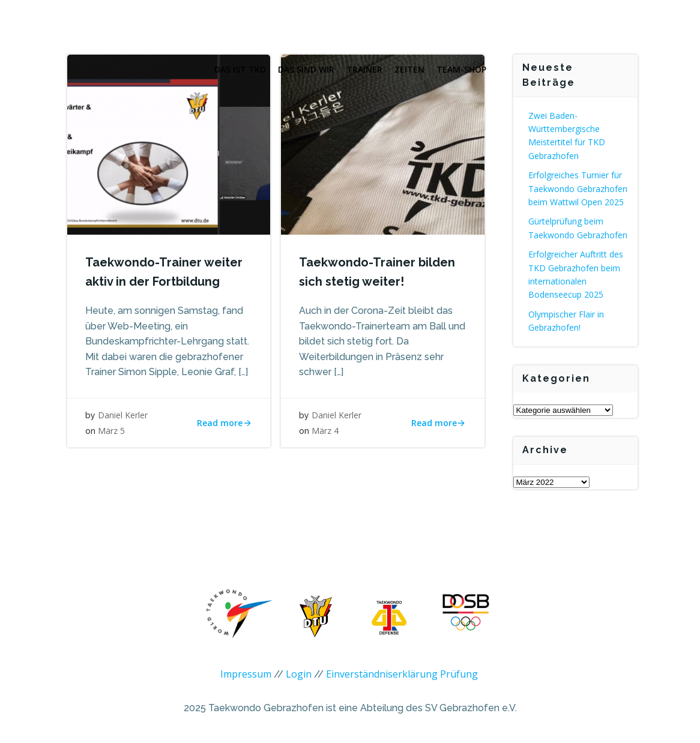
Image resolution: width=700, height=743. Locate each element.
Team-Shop (461, 69)
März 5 (111, 431)
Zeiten (409, 69)
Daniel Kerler (123, 415)
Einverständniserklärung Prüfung (402, 674)
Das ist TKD (240, 69)
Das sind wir (306, 69)
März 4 (325, 431)
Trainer (364, 69)
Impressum (246, 674)
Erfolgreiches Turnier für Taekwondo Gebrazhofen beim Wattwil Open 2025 (578, 188)
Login (299, 674)
